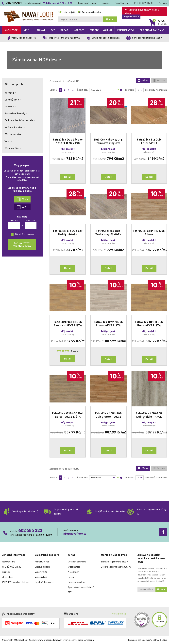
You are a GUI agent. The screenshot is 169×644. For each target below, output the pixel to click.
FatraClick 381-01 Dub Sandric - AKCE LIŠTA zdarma (68, 324)
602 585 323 (30, 530)
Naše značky (74, 572)
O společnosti (74, 567)
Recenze (72, 577)
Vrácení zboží (41, 577)
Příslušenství (126, 30)
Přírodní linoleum (101, 30)
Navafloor (29, 12)
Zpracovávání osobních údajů (81, 587)
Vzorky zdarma (8, 562)
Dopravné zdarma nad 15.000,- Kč (116, 567)
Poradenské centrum (88, 3)
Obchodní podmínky (77, 562)
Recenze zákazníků (89, 12)
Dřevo (64, 30)
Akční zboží (11, 30)
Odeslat (161, 589)
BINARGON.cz (161, 640)
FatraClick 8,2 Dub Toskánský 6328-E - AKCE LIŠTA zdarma (108, 233)
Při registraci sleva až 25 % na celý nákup (141, 12)
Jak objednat (7, 577)
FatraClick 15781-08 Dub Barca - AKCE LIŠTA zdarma (68, 415)
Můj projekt (67, 12)
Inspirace (106, 3)
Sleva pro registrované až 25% (115, 562)
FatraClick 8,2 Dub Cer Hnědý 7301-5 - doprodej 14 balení (68, 233)
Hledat (110, 20)
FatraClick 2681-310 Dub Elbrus (149, 233)
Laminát (40, 30)
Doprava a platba (42, 567)
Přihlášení (163, 3)
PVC (53, 30)
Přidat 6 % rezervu (24, 234)
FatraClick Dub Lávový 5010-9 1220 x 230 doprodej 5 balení (68, 142)
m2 (21, 207)
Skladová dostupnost (44, 582)
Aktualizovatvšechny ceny (22, 245)
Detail (68, 177)
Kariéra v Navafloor (77, 582)
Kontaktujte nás (122, 3)
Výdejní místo (41, 572)
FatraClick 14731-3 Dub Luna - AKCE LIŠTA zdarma (108, 324)
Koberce (79, 30)
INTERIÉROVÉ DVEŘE (144, 3)
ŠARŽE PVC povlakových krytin (15, 582)
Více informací (119, 614)
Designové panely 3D (152, 30)
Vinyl (27, 30)
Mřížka (143, 81)
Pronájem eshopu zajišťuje (141, 640)
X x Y (23, 199)
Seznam (159, 81)
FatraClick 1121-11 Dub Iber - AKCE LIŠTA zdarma (149, 324)
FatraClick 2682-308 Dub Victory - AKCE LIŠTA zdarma (108, 415)
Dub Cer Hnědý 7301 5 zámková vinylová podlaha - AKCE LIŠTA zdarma (108, 142)
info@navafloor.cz (75, 534)
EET (70, 593)
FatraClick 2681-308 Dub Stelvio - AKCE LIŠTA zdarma (149, 415)
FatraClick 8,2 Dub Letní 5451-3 (149, 142)
